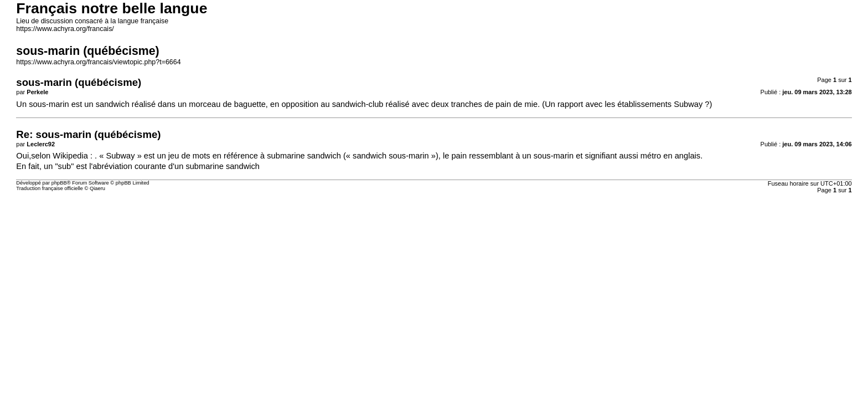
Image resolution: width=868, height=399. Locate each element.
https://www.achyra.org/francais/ (65, 29)
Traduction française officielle (50, 188)
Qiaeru (97, 188)
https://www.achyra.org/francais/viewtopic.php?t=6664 (98, 62)
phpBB (59, 183)
